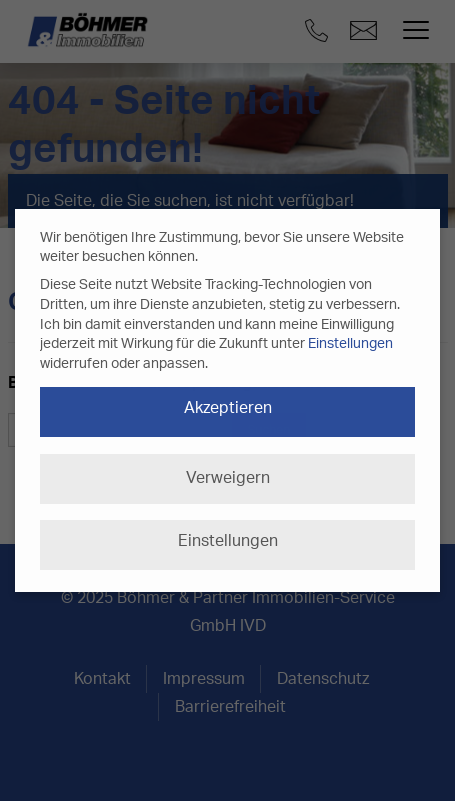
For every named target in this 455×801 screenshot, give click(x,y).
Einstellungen (350, 344)
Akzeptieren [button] (228, 408)
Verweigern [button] (228, 478)
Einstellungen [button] (228, 541)
